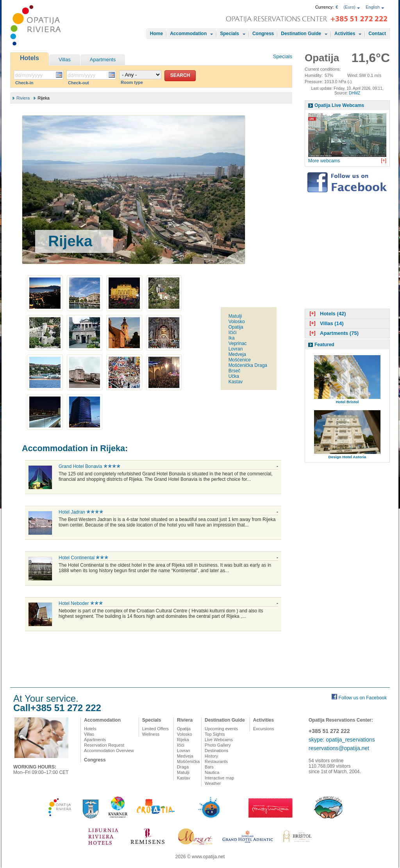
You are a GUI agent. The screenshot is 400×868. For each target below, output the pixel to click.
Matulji (235, 316)
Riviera (23, 98)
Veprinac (238, 343)
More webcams (324, 161)
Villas (65, 60)
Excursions (264, 729)
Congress (263, 34)
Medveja (237, 354)
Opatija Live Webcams (339, 105)
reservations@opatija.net (339, 748)
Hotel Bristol (347, 402)
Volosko (237, 322)
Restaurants (216, 761)
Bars (209, 767)
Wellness (151, 734)
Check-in (24, 83)
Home (156, 34)
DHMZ (354, 93)
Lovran (236, 349)
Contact (377, 34)
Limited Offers (155, 729)
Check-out (79, 83)
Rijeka (183, 740)
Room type (132, 82)
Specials (229, 34)
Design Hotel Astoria (347, 457)
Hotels (29, 58)
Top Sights (215, 734)
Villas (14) (326, 323)
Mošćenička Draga (248, 365)
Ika (232, 338)
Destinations (217, 751)
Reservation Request (104, 745)
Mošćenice (240, 360)
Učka (234, 376)
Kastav (236, 382)
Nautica (212, 772)
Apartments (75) (333, 333)
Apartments (103, 60)
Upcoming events (221, 729)
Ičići (233, 333)
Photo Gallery (218, 745)
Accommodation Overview (109, 751)
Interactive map (219, 778)
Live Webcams (219, 740)
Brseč (235, 371)
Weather (213, 783)
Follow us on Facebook (363, 698)
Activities (345, 34)
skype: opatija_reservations (342, 740)
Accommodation (188, 34)
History (211, 756)
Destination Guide (301, 34)
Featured (324, 345)
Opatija (236, 327)
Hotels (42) (327, 314)
